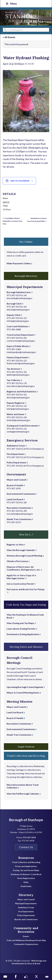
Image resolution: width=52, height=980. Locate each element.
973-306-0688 (14, 329)
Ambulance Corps (16, 445)
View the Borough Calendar (21, 550)
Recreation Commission (19, 508)
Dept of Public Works (18, 346)
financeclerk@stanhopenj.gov (21, 363)
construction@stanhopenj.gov (21, 341)
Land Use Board (15, 499)
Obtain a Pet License (17, 561)
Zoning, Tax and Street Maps (26, 870)
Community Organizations (26, 944)
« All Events (9, 37)
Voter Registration (26, 878)
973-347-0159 (14, 295)
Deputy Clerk (14, 315)
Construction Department (20, 335)
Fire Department (15, 454)
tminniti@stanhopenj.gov (19, 420)
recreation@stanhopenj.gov (20, 514)
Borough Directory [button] (26, 276)
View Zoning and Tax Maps (20, 623)
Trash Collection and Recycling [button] (26, 756)
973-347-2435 (14, 488)
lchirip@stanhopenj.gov (18, 321)
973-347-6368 (14, 349)
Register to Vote (15, 544)
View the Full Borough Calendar (23, 794)
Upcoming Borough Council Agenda (25, 687)
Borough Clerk (14, 304)
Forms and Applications (26, 866)
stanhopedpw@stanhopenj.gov (21, 352)
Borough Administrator (19, 292)
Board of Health (15, 485)
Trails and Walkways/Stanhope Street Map (26, 940)
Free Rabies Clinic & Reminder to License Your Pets (13, 221)
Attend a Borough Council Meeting (24, 556)
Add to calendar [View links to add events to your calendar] (20, 181)
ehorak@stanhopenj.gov (18, 309)
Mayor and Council (16, 480)
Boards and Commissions (26, 919)
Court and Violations (17, 326)
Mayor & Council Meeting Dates (23, 693)
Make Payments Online (19, 263)
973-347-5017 (14, 457)
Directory (26, 895)
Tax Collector (14, 380)
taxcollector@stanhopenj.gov (21, 386)
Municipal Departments (26, 903)
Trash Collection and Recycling (26, 862)
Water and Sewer (16, 414)
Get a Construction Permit (20, 584)
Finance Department (17, 357)
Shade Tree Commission (19, 519)
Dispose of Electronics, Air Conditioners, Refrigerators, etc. (24, 568)
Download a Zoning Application (23, 634)
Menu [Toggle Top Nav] (11, 4)
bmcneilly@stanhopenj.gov (19, 298)
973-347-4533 (14, 466)
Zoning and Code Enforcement (22, 426)
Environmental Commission (21, 494)
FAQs (26, 882)
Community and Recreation (26, 930)
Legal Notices (26, 747)
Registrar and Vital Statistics (21, 391)
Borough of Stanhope (21, 18)
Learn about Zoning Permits (21, 629)
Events (26, 936)
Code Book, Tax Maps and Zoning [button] (26, 605)
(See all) (31, 64)
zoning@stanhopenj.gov (18, 431)
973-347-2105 (14, 449)
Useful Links (26, 886)
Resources (26, 858)
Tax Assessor (14, 369)
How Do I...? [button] (26, 535)
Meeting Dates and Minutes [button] (26, 647)
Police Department (16, 462)
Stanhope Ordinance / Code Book (26, 874)
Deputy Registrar (16, 403)
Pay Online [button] (26, 242)
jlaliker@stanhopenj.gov (18, 375)
